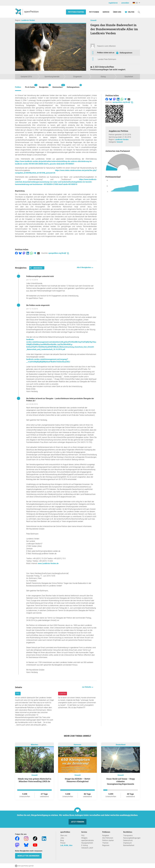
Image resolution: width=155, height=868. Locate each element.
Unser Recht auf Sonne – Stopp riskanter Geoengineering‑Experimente (121, 781)
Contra (63, 694)
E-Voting (84, 845)
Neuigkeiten (44, 86)
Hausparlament (87, 843)
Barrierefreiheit (129, 845)
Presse (63, 843)
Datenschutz (128, 840)
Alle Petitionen (108, 838)
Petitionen (94, 12)
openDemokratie (87, 840)
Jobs (62, 838)
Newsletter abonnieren (28, 856)
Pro (18, 694)
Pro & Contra (30, 86)
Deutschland (121, 745)
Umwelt (93, 20)
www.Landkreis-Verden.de (48, 563)
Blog (62, 840)
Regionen (106, 845)
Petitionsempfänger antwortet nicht (40, 276)
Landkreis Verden (28, 20)
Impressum (127, 843)
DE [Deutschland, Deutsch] (135, 3)
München (34, 745)
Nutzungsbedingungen (132, 838)
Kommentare (58, 86)
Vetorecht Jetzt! (87, 848)
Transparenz (128, 835)
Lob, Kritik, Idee (66, 845)
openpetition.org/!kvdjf (59, 253)
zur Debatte (87, 687)
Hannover (77, 745)
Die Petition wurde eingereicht (38, 305)
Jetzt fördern (77, 822)
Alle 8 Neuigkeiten (84, 267)
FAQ (83, 835)
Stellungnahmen (126, 53)
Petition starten (76, 12)
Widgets (84, 838)
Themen (105, 843)
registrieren (113, 3)
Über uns (64, 835)
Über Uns (117, 12)
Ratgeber (106, 835)
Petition (18, 87)
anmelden (125, 3)
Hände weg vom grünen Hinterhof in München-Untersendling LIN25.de (34, 780)
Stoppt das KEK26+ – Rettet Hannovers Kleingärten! (77, 780)
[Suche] (139, 12)
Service (106, 12)
